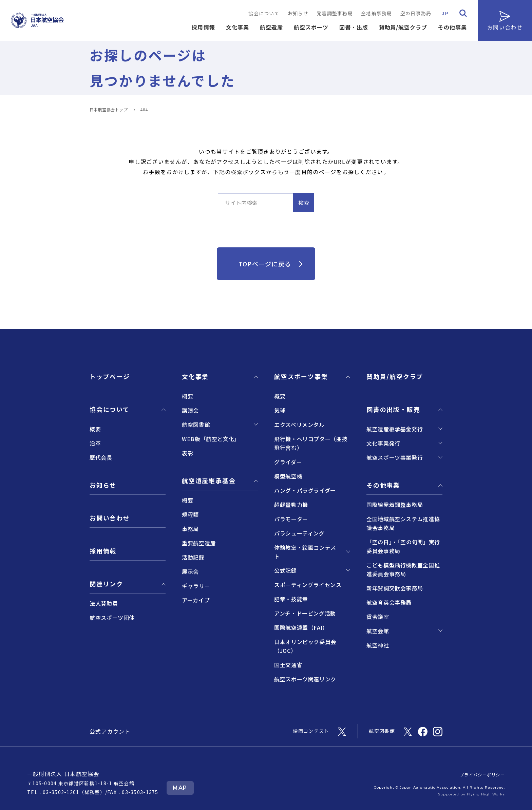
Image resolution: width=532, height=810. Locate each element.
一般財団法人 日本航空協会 (63, 774)
